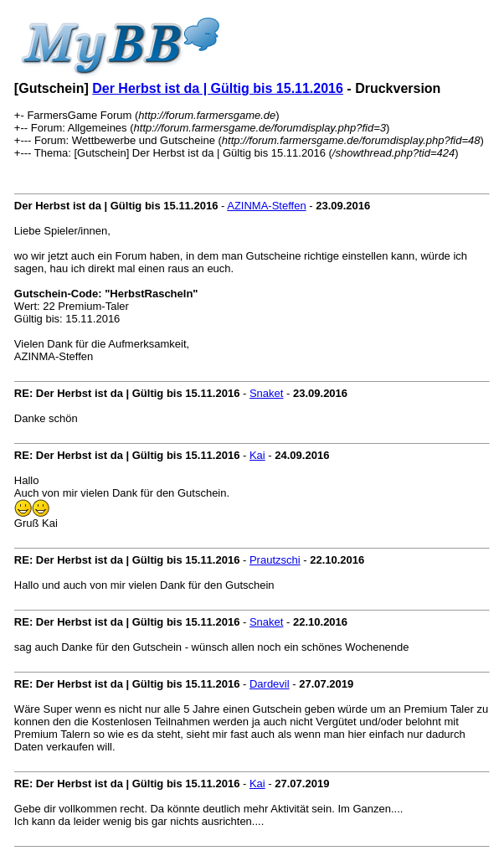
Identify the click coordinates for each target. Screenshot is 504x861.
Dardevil (270, 684)
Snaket (266, 393)
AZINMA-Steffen (266, 206)
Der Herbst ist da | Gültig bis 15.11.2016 (218, 88)
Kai (257, 455)
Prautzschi (275, 560)
